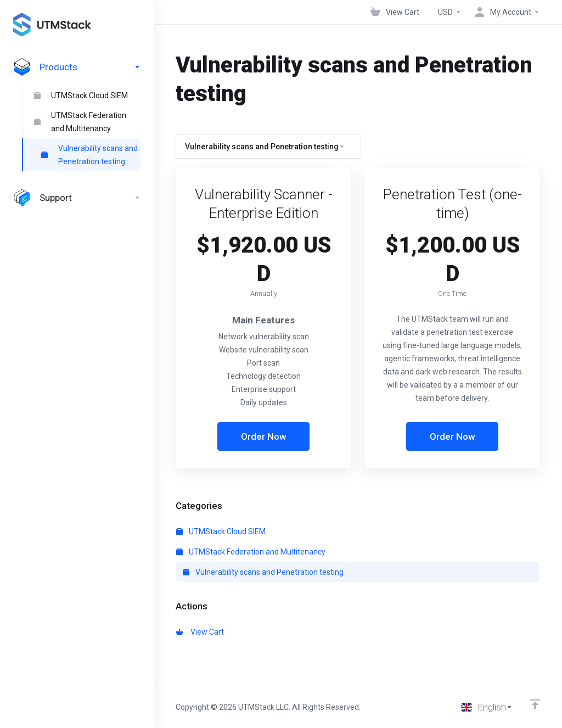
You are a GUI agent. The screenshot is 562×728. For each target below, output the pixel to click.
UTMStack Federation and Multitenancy (80, 122)
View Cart (200, 632)
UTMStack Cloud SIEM (81, 96)
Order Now (264, 436)
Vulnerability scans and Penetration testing (89, 155)
